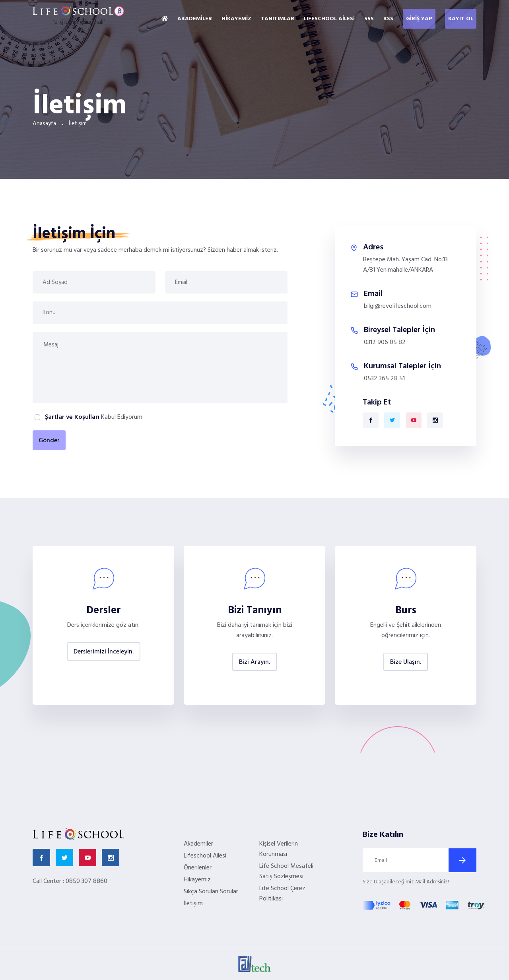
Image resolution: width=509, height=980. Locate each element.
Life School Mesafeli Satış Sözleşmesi (286, 871)
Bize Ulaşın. (406, 662)
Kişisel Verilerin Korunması (279, 849)
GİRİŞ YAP (419, 19)
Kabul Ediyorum (93, 417)
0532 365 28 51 (384, 379)
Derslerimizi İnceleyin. (104, 652)
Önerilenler (198, 868)
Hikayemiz (197, 880)
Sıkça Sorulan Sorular (211, 892)
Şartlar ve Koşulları (72, 417)
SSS (369, 19)
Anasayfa (44, 124)
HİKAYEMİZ (236, 19)
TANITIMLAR (278, 19)
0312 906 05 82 (385, 342)
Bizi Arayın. (254, 662)
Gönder (49, 441)
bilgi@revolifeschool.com (398, 306)
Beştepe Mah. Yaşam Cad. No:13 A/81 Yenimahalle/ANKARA (405, 265)
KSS (388, 19)
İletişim (193, 904)
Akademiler (198, 844)
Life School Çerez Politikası (282, 894)
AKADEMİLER (195, 19)
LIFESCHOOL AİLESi (329, 19)
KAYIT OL (461, 19)
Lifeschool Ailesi (205, 856)
